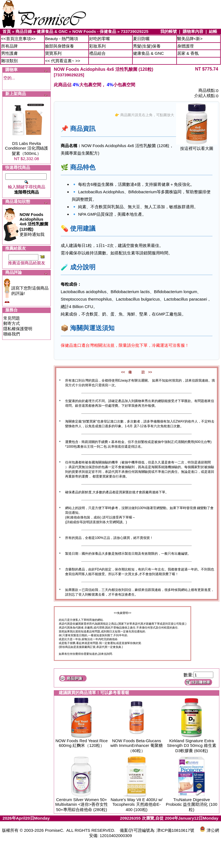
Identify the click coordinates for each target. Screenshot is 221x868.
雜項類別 (9, 61)
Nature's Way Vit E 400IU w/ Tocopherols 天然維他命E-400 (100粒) (137, 805)
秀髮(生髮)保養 (147, 46)
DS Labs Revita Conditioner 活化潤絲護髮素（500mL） (26, 148)
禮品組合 (97, 53)
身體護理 (185, 46)
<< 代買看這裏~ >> (62, 61)
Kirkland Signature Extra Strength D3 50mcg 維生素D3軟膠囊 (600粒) (191, 746)
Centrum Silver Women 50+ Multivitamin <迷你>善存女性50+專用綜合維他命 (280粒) (82, 805)
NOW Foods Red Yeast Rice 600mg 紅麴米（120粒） (82, 743)
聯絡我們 (12, 334)
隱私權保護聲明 (18, 329)
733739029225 (135, 31)
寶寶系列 (53, 53)
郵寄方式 (12, 323)
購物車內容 (193, 31)
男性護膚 (9, 53)
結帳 (213, 31)
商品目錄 (24, 31)
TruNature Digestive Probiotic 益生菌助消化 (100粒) (192, 805)
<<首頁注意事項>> (18, 39)
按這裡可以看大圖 (197, 146)
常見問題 (12, 318)
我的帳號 (169, 31)
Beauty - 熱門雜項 (62, 39)
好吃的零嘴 (99, 39)
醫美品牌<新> (190, 39)
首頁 (7, 31)
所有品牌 (9, 46)
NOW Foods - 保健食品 (94, 31)
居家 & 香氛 (188, 53)
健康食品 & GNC (52, 31)
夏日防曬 (141, 39)
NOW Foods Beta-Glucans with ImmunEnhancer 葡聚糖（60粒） (137, 746)
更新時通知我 (34, 224)
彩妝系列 (97, 46)
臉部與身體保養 (59, 46)
